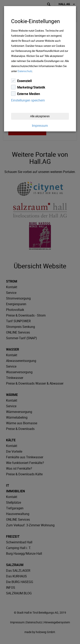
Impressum (40, 126)
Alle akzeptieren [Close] (40, 116)
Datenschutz (25, 71)
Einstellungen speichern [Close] (28, 100)
